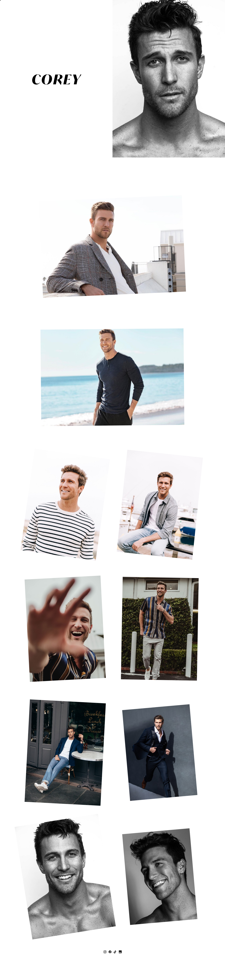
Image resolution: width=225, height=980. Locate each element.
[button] (11, 11)
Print (99, 133)
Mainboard (159, 967)
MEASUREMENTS (90, 125)
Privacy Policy (128, 967)
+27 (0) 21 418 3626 (112, 955)
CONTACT (96, 141)
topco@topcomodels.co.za (113, 959)
